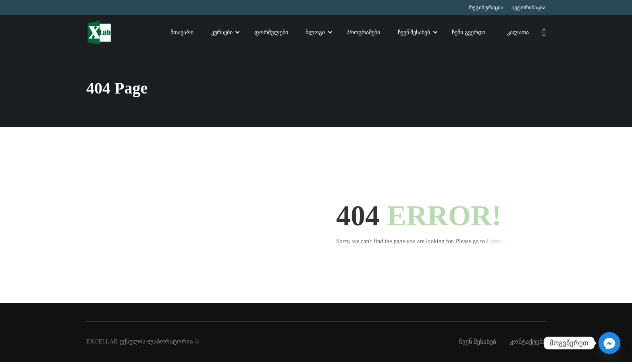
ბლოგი (315, 33)
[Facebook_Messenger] (609, 343)
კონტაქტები (528, 344)
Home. (495, 243)
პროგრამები (363, 33)
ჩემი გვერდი (469, 33)
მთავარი (182, 33)
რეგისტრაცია (486, 7)
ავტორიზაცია (529, 7)
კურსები (222, 33)
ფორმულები (271, 33)
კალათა (516, 34)
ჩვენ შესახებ (414, 33)
